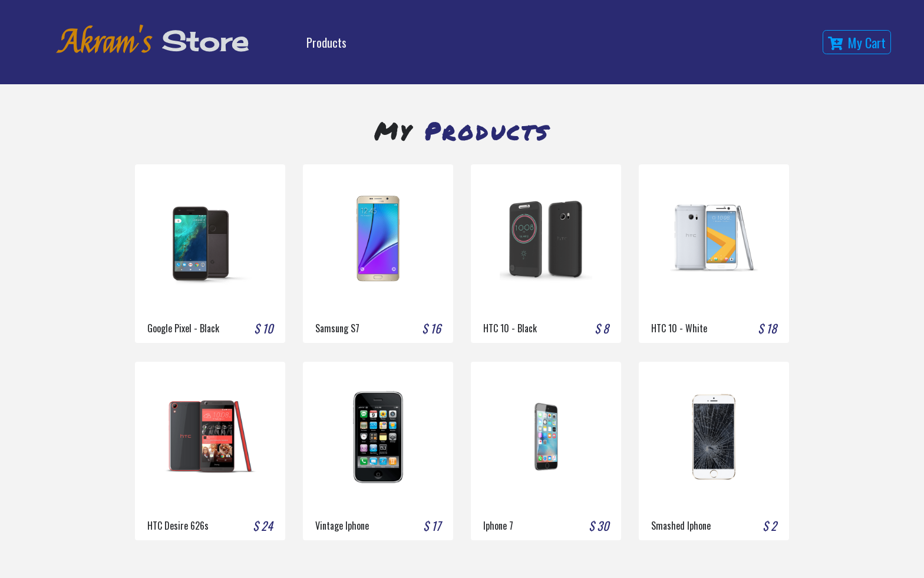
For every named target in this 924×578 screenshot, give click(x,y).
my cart (857, 42)
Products (326, 42)
